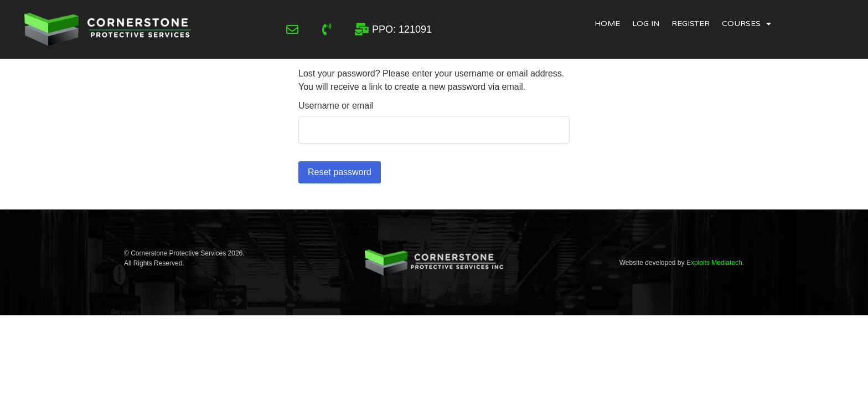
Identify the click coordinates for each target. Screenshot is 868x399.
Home (607, 24)
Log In (646, 24)
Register (691, 24)
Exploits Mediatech (714, 263)
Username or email (336, 106)
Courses (746, 24)
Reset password (340, 172)
